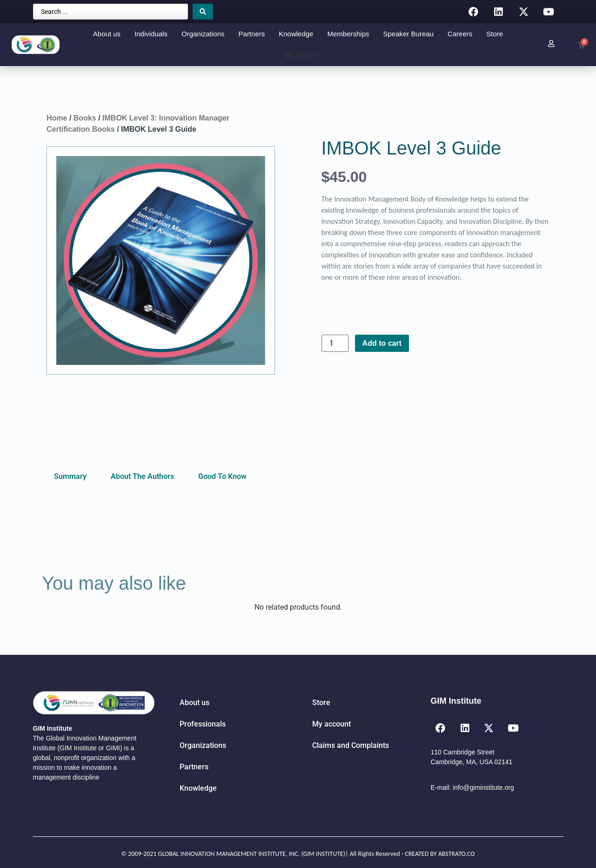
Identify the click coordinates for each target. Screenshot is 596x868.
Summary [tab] (70, 476)
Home (57, 118)
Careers (460, 34)
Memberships (348, 34)
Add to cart (382, 343)
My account (331, 724)
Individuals (151, 34)
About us (107, 34)
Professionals (203, 724)
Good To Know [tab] (222, 476)
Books (85, 118)
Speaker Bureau (408, 34)
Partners (252, 34)
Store (495, 34)
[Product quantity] (335, 343)
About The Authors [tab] (142, 476)
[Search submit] (203, 12)
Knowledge (296, 34)
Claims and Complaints (351, 745)
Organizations (203, 34)
